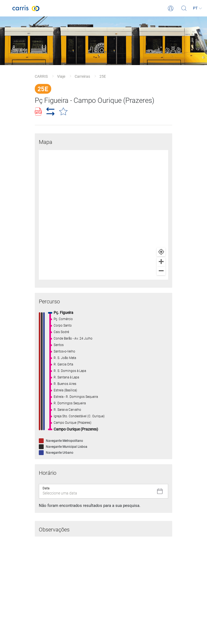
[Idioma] (198, 8)
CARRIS (41, 76)
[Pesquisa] (184, 8)
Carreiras (82, 76)
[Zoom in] (161, 262)
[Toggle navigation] (6, 8)
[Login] (171, 8)
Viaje (61, 76)
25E (103, 76)
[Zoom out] (161, 271)
